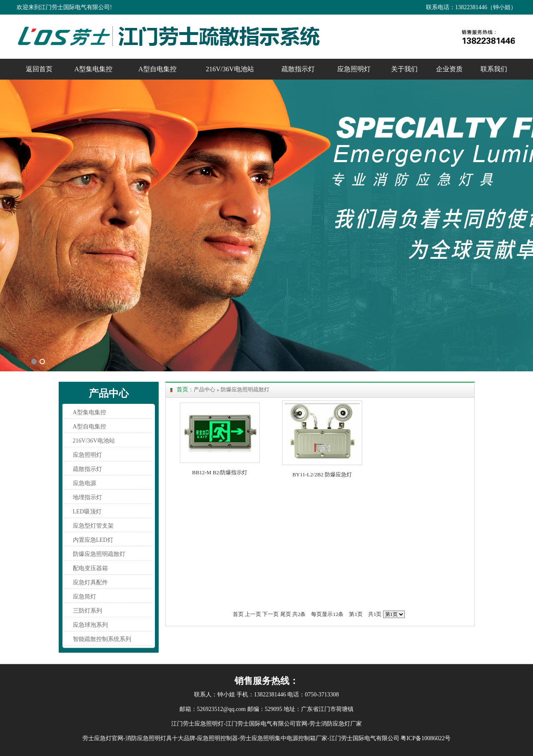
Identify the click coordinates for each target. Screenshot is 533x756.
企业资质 (449, 69)
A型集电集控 (94, 69)
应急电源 (85, 483)
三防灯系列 (87, 611)
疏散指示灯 (298, 69)
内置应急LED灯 (93, 540)
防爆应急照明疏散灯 (99, 554)
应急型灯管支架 (93, 526)
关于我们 (404, 69)
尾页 (286, 614)
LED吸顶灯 (87, 512)
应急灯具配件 (90, 582)
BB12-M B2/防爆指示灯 (220, 472)
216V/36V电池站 (230, 69)
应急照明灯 (354, 69)
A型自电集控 (157, 69)
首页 (238, 614)
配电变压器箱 (90, 568)
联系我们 (494, 69)
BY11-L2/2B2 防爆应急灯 (322, 474)
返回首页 (39, 69)
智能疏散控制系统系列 (102, 639)
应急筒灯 (85, 597)
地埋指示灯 (87, 497)
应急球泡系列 (90, 625)
